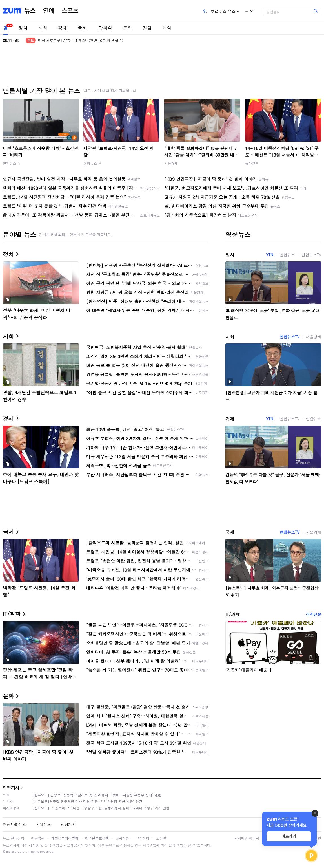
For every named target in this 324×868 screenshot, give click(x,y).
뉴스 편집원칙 (14, 838)
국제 (82, 28)
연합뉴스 (287, 255)
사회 (43, 28)
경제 (63, 28)
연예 (49, 11)
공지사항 (122, 838)
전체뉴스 (43, 824)
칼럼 (147, 28)
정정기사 (11, 787)
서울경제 (171, 163)
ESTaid (11, 852)
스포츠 (70, 11)
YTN (269, 255)
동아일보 (252, 163)
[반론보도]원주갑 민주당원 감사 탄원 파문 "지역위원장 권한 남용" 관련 (87, 801)
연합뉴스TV (12, 163)
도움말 (161, 838)
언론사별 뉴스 (14, 824)
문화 (127, 28)
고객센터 (143, 838)
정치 (23, 28)
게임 (167, 28)
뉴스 (30, 11)
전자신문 (314, 614)
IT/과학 (105, 28)
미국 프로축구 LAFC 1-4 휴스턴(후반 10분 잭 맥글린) (81, 40)
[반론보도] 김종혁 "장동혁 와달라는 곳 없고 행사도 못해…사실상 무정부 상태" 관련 (97, 795)
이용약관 (38, 838)
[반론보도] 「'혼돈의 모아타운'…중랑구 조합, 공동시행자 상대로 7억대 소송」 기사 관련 (101, 808)
